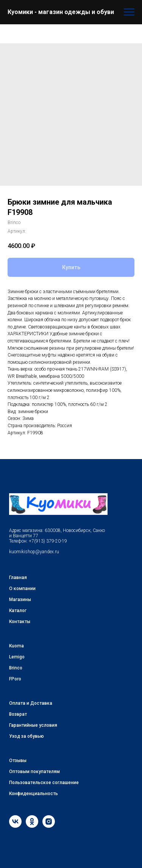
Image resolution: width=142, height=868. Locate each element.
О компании (22, 589)
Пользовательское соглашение (44, 783)
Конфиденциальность (34, 794)
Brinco (16, 668)
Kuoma (16, 646)
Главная (18, 578)
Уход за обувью (27, 736)
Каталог (18, 611)
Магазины (20, 600)
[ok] (32, 826)
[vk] (15, 826)
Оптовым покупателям (34, 772)
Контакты (20, 622)
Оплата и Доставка (31, 703)
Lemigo (17, 657)
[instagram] (49, 826)
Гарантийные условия (33, 725)
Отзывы (18, 761)
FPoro (15, 679)
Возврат (18, 714)
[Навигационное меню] (129, 12)
